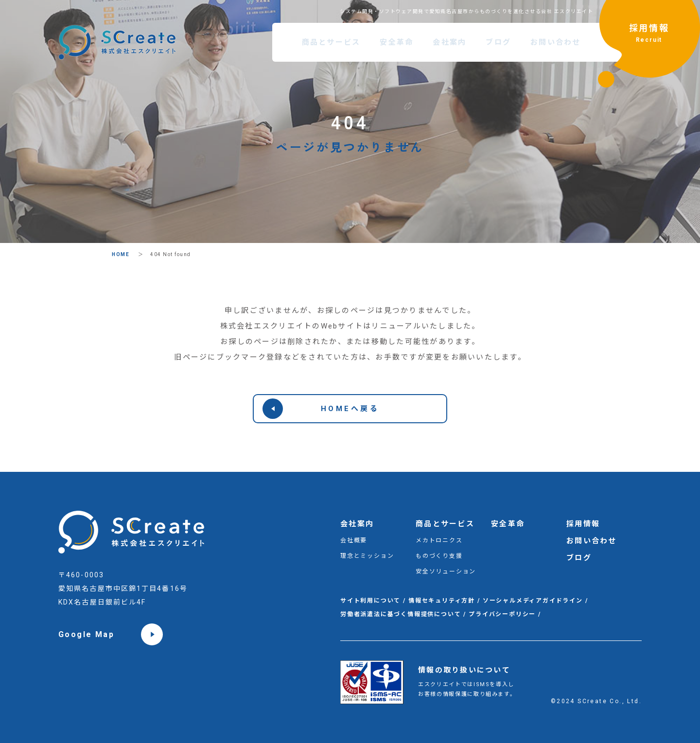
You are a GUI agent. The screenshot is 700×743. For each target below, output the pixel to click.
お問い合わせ (556, 42)
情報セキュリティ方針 (442, 601)
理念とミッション (367, 556)
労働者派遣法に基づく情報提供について (401, 614)
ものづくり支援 (439, 556)
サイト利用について (370, 601)
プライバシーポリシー (502, 614)
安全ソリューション (446, 571)
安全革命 (396, 42)
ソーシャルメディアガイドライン (533, 601)
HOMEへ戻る (321, 409)
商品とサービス (331, 42)
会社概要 (354, 540)
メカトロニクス (439, 540)
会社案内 (449, 42)
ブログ (498, 42)
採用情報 (649, 35)
